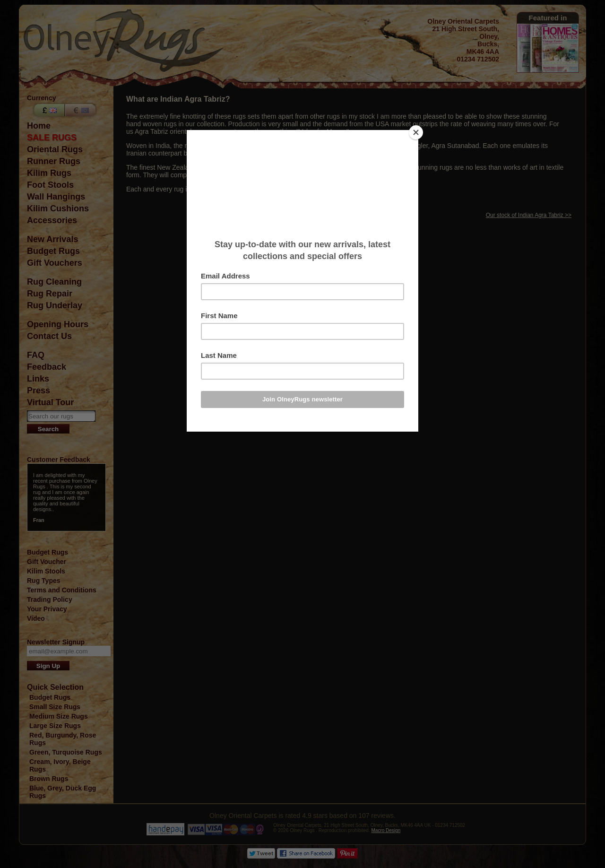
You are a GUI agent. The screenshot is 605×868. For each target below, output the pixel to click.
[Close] (416, 132)
